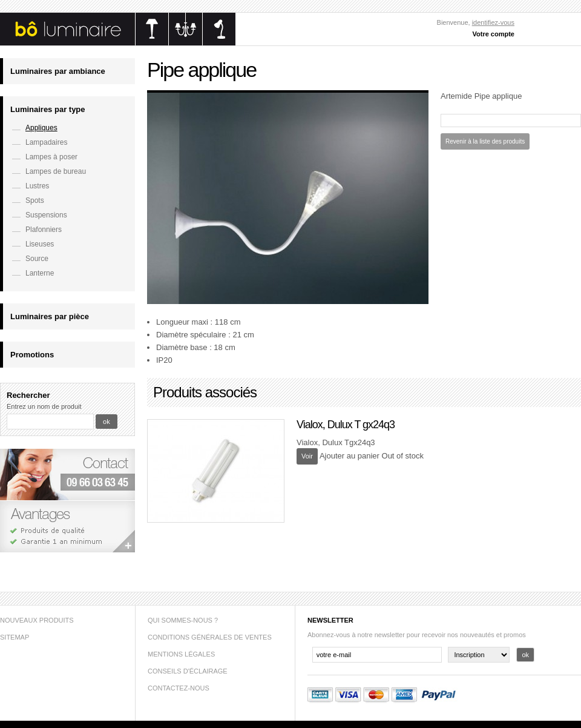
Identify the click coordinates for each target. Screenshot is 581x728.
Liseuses (40, 244)
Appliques (41, 128)
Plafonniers (44, 230)
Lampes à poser (51, 157)
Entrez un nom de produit (44, 406)
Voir (307, 456)
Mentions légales (181, 654)
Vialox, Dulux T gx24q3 (346, 425)
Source (37, 259)
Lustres (37, 186)
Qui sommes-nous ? (183, 620)
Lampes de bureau (56, 171)
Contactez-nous (179, 688)
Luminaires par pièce (50, 316)
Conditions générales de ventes (210, 637)
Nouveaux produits (37, 620)
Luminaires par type (48, 109)
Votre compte (494, 34)
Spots (35, 200)
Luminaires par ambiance (58, 71)
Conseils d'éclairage (188, 671)
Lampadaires (46, 142)
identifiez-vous (493, 22)
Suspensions (46, 215)
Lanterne (40, 273)
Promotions (32, 355)
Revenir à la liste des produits (485, 141)
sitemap (15, 637)
